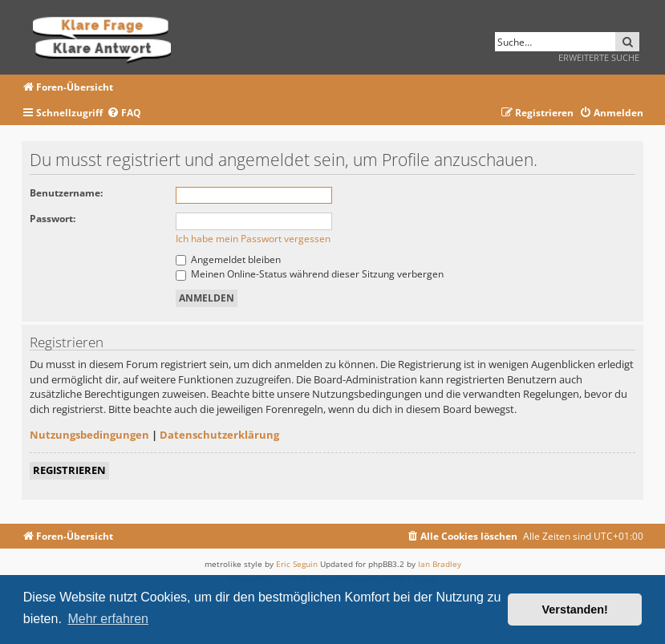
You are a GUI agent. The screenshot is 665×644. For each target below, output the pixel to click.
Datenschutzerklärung (219, 435)
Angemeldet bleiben (228, 259)
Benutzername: (66, 193)
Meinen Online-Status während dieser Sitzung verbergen (310, 274)
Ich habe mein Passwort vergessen (253, 239)
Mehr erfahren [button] (108, 619)
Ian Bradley (440, 564)
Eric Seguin (297, 564)
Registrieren (69, 470)
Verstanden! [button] (575, 610)
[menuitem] (124, 113)
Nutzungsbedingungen (89, 435)
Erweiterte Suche (599, 57)
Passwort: (53, 219)
